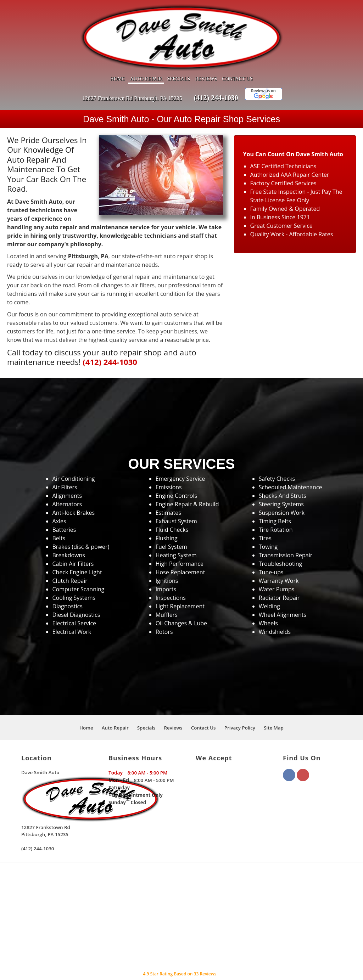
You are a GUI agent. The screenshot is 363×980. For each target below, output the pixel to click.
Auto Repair (146, 57)
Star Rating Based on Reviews (180, 952)
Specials (178, 57)
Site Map (274, 706)
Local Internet (246, 966)
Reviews (206, 57)
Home (118, 57)
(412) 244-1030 (216, 76)
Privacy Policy (240, 706)
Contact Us (238, 57)
